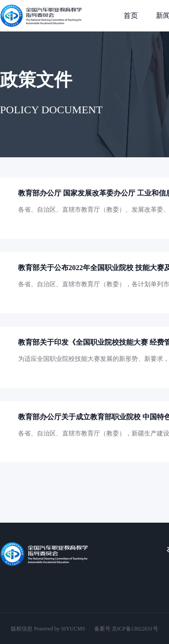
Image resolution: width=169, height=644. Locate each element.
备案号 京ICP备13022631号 (126, 629)
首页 (131, 16)
